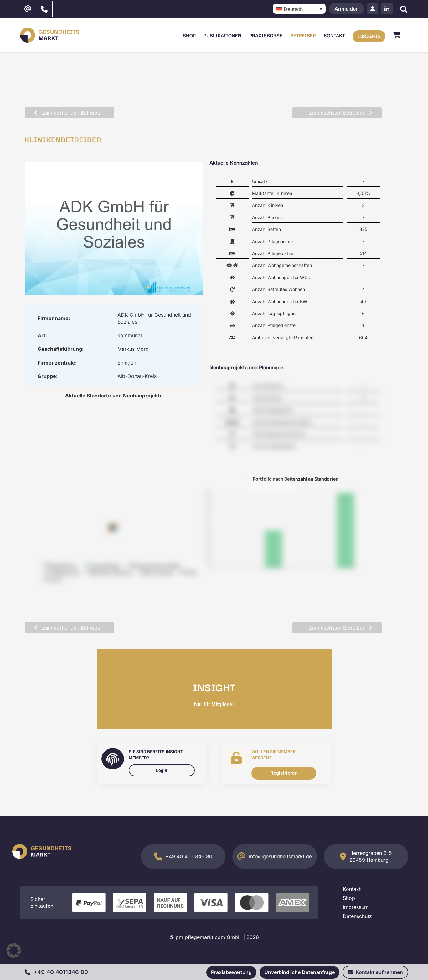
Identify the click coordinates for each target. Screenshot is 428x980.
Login (162, 770)
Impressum (356, 907)
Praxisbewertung (231, 972)
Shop (349, 898)
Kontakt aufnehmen (375, 972)
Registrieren (284, 773)
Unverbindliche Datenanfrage (299, 972)
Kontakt (352, 889)
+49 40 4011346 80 (189, 856)
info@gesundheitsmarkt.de (280, 856)
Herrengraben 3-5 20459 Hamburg (371, 856)
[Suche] (404, 9)
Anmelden (347, 9)
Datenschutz (357, 916)
